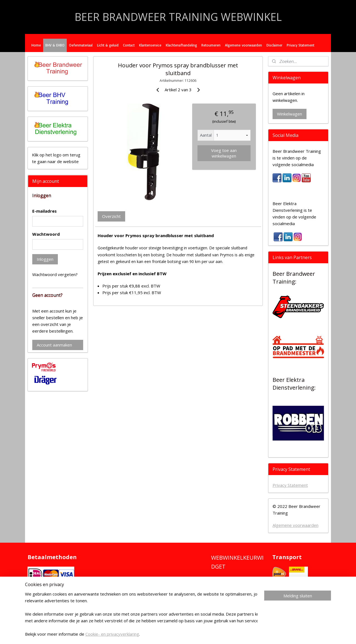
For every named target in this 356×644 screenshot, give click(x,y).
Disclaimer (274, 45)
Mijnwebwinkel (258, 634)
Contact (129, 45)
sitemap (177, 634)
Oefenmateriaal (81, 45)
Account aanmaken (54, 345)
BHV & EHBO (55, 45)
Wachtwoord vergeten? (55, 274)
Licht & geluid (108, 45)
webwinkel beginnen (210, 634)
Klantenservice (150, 45)
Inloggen (45, 259)
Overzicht (111, 216)
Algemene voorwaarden (243, 45)
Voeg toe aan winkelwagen (224, 153)
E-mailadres (44, 211)
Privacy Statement (301, 45)
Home (36, 45)
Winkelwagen (290, 114)
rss (188, 634)
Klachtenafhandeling (181, 45)
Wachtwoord (46, 234)
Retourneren (211, 45)
